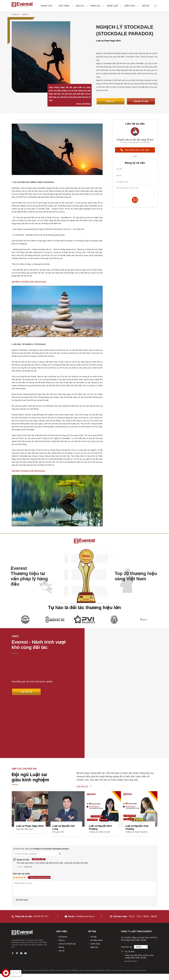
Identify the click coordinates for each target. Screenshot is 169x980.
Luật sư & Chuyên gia (67, 887)
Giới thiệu (66, 6)
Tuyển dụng (95, 887)
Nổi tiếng (75, 913)
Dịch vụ (81, 6)
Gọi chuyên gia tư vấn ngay (135, 150)
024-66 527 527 (42, 859)
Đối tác (61, 890)
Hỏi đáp (93, 880)
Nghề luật (114, 6)
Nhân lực (97, 6)
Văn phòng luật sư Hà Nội (45, 913)
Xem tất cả (82, 731)
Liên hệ (145, 6)
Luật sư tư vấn (130, 913)
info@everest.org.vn (85, 859)
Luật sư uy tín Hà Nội (63, 913)
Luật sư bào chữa (117, 913)
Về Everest (63, 880)
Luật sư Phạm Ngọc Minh (108, 41)
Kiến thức (131, 6)
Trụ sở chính (130, 895)
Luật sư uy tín (141, 913)
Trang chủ (46, 6)
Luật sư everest (29, 913)
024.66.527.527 (131, 904)
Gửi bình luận (22, 844)
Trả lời (19, 811)
